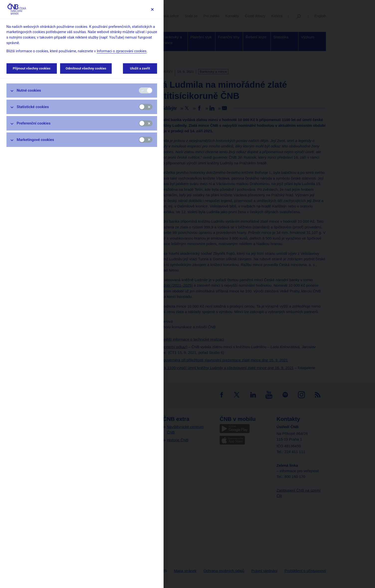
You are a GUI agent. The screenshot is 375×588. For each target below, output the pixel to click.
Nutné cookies (29, 90)
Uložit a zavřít (140, 68)
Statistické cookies (33, 107)
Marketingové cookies (35, 140)
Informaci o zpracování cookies (122, 51)
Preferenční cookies (34, 123)
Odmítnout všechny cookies (86, 68)
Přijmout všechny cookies (32, 68)
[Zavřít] (152, 9)
